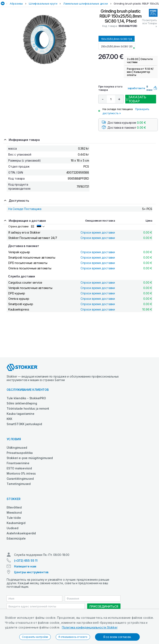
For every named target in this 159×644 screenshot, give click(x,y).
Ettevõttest (14, 507)
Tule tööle (14, 518)
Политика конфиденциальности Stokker (90, 627)
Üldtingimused (17, 448)
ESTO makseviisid (19, 468)
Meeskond (14, 513)
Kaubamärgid (16, 523)
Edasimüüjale (16, 538)
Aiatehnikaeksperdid (21, 533)
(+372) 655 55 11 (26, 561)
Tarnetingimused (19, 484)
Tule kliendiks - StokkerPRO (26, 398)
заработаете (136, 88)
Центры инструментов (31, 572)
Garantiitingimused (20, 479)
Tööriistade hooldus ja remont (28, 408)
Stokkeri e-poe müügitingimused (30, 458)
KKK (9, 419)
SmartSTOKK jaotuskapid (24, 424)
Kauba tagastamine (20, 414)
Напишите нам (25, 566)
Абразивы (16, 4)
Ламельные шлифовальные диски (85, 4)
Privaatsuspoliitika (20, 453)
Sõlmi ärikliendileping (22, 403)
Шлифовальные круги (43, 4)
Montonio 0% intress (21, 473)
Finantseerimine (18, 463)
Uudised (13, 528)
